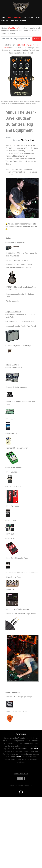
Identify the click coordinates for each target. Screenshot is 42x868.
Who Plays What (15, 28)
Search (37, 39)
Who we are (21, 734)
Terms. (19, 757)
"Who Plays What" (31, 749)
